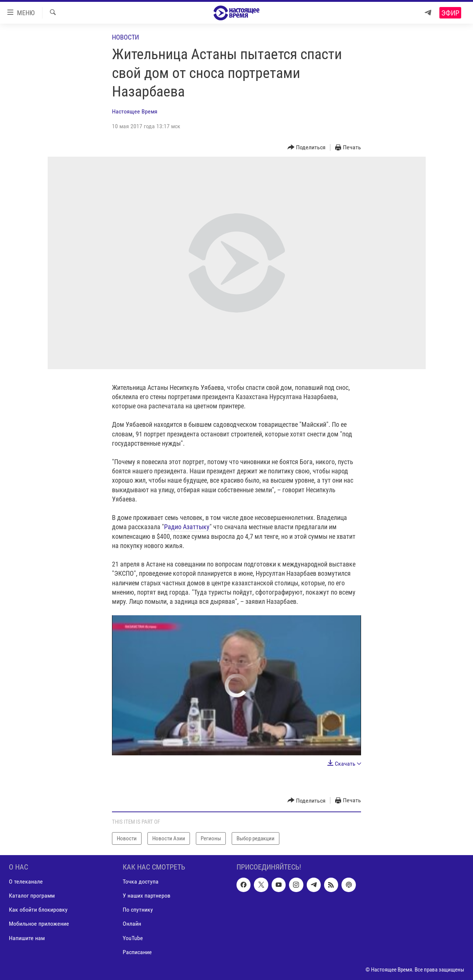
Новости (125, 37)
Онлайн (132, 924)
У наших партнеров (147, 896)
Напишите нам (27, 938)
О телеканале (26, 882)
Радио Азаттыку (187, 527)
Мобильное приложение (39, 924)
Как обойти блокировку (38, 910)
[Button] (307, 148)
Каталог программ (32, 896)
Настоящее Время (135, 111)
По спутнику (138, 910)
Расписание (137, 952)
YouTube (133, 938)
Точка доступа (141, 882)
